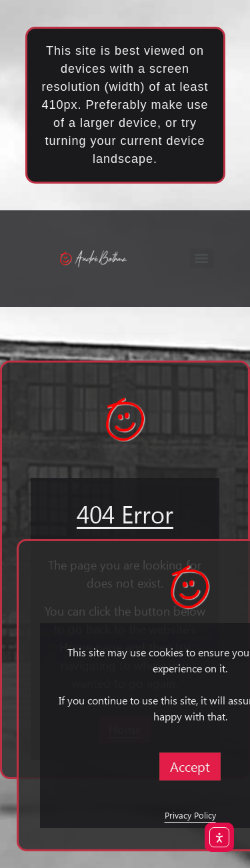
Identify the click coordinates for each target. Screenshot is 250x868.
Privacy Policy (190, 815)
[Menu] (201, 258)
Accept (190, 766)
